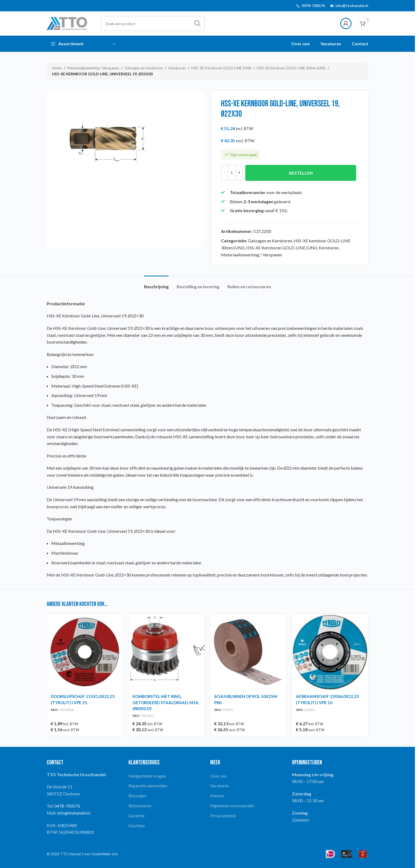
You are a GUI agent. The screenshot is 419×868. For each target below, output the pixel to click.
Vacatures (219, 786)
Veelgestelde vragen (147, 776)
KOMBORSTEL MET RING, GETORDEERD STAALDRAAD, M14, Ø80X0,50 (166, 702)
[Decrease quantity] (224, 172)
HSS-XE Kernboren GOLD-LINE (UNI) (221, 68)
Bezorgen (137, 796)
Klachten (137, 825)
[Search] (153, 23)
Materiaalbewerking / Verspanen (93, 68)
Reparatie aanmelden (148, 786)
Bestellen (301, 173)
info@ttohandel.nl (352, 6)
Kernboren (177, 68)
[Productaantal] (232, 172)
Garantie (137, 816)
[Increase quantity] (239, 172)
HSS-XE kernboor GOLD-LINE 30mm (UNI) (291, 68)
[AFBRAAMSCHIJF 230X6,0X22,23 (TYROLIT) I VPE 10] (330, 652)
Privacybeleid (223, 816)
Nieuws (217, 796)
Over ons (219, 776)
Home (57, 68)
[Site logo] (67, 23)
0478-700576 (313, 6)
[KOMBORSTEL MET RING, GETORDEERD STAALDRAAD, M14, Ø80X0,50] (167, 652)
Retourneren (140, 806)
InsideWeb (101, 854)
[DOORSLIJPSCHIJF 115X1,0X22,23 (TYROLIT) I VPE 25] (85, 652)
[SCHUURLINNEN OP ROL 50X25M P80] (248, 652)
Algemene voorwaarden (232, 806)
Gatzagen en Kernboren (144, 68)
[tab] (156, 284)
